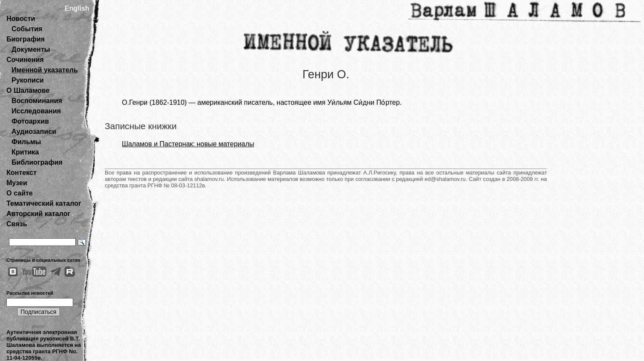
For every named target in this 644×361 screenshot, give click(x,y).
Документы (31, 49)
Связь (17, 224)
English (77, 8)
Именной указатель (45, 70)
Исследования (36, 111)
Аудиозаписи (34, 132)
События (27, 29)
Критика (25, 152)
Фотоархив (30, 121)
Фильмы (26, 142)
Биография (26, 39)
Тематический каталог (44, 203)
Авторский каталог (38, 214)
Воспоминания (37, 101)
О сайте (19, 193)
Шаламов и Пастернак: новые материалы (188, 144)
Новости (21, 19)
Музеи (17, 183)
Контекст (21, 173)
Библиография (37, 162)
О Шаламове (28, 90)
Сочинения (25, 60)
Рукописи (28, 80)
